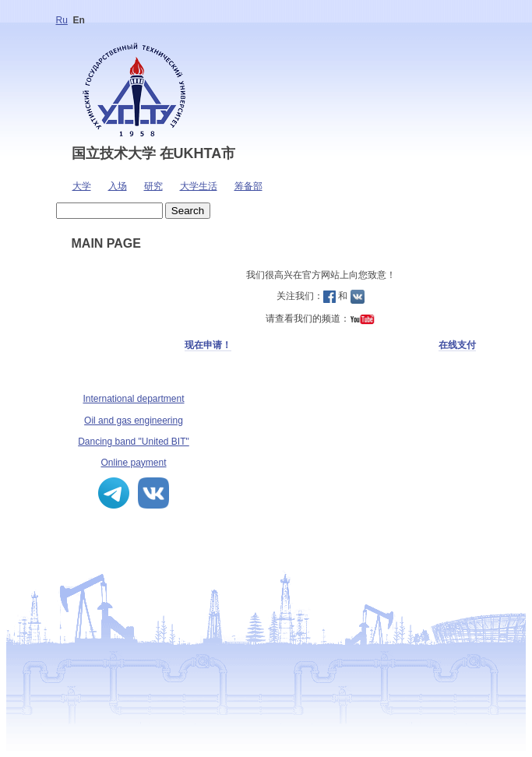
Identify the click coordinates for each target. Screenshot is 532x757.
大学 (82, 186)
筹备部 (248, 186)
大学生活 (199, 186)
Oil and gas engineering (134, 421)
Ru (62, 20)
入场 (118, 186)
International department (133, 399)
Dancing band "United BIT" (134, 442)
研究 (153, 186)
